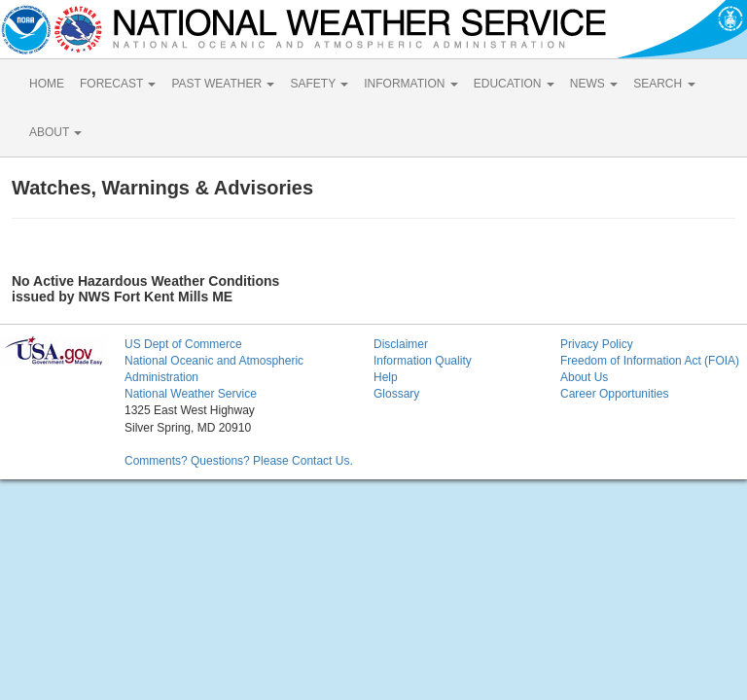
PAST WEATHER (223, 84)
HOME (47, 84)
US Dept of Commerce (183, 344)
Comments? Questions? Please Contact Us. (239, 461)
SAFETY (319, 84)
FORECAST (118, 84)
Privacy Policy (597, 344)
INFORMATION (410, 84)
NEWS (594, 84)
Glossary (396, 394)
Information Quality (423, 361)
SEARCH (664, 84)
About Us (584, 377)
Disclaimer (401, 344)
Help (386, 377)
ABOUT (55, 132)
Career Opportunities (614, 394)
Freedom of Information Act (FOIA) (650, 361)
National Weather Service (191, 394)
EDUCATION (514, 84)
